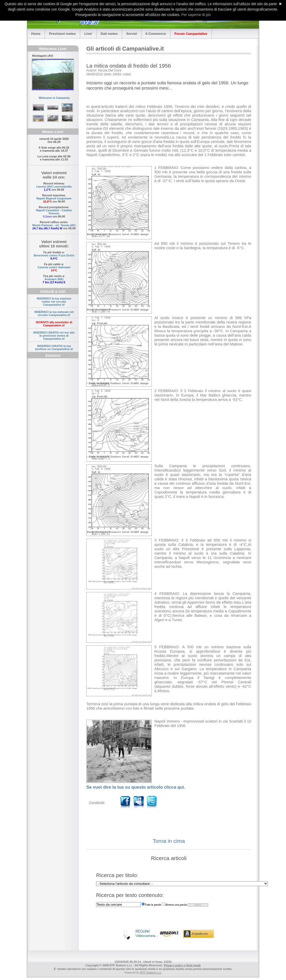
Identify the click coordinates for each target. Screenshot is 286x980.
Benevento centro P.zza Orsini (54, 255)
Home (36, 34)
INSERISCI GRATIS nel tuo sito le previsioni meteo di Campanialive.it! (54, 336)
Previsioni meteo (62, 34)
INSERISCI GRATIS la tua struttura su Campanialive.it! (54, 347)
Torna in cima (169, 841)
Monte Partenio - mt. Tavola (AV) (54, 225)
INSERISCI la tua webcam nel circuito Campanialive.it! (54, 313)
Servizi (132, 34)
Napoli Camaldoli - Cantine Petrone (54, 212)
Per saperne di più (196, 15)
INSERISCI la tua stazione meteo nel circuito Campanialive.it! (54, 302)
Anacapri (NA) (54, 279)
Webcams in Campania (54, 98)
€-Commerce (156, 34)
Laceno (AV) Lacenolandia (54, 187)
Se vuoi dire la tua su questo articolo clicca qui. (136, 787)
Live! (88, 34)
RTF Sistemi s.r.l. (151, 973)
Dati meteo (109, 34)
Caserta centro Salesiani (54, 267)
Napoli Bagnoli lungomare (54, 198)
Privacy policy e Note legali (182, 965)
